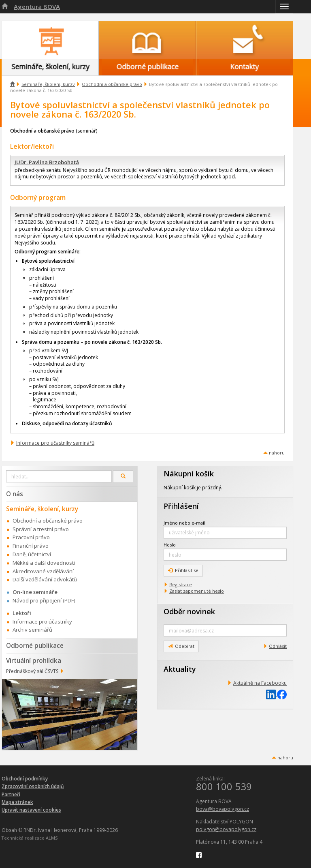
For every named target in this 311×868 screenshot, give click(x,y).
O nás (15, 494)
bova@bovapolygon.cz (223, 809)
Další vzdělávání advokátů (45, 579)
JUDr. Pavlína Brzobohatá (47, 162)
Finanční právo (31, 546)
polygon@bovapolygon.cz (226, 829)
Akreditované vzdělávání (43, 571)
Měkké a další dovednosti (44, 563)
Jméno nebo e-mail (184, 523)
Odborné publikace (35, 645)
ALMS (52, 838)
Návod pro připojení (37, 600)
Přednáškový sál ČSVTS (32, 671)
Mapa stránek (17, 802)
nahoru (277, 453)
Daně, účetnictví (32, 554)
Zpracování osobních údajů (33, 786)
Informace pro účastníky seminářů (55, 443)
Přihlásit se (183, 570)
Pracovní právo (31, 537)
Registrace (181, 584)
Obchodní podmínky (25, 779)
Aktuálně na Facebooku (260, 683)
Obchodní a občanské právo (112, 84)
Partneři (11, 794)
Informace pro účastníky (42, 622)
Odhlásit (278, 646)
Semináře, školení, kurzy (48, 84)
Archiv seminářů (32, 630)
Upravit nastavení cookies (31, 810)
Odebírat (181, 646)
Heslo (170, 545)
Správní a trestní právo (41, 529)
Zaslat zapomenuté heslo (197, 591)
